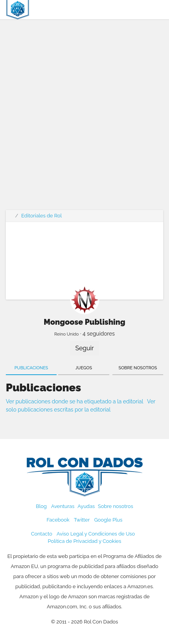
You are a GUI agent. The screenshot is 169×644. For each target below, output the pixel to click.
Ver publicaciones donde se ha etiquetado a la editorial (74, 401)
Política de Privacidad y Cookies (84, 541)
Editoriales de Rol (41, 216)
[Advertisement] (84, 119)
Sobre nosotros (116, 506)
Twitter (82, 520)
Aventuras (63, 506)
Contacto (42, 534)
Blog (41, 506)
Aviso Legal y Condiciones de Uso (96, 534)
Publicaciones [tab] (31, 368)
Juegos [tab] (84, 368)
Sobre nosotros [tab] (138, 368)
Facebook (58, 520)
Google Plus (108, 520)
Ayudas (86, 506)
